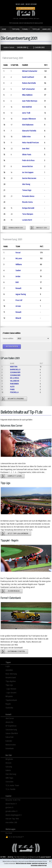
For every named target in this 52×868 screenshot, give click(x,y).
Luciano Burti (27, 220)
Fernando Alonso (28, 196)
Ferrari (18, 253)
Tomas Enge (27, 190)
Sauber (18, 271)
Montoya (14, 367)
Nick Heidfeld (27, 107)
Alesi (12, 387)
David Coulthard (28, 77)
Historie (8, 763)
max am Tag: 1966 (12, 819)
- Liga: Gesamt (11, 693)
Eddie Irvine (26, 137)
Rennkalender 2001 (16, 228)
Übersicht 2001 (41, 228)
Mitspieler (9, 696)
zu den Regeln (14, 591)
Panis (12, 390)
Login (8, 666)
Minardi (18, 318)
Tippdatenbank (11, 700)
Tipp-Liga (9, 685)
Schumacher (15, 372)
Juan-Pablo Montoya (30, 101)
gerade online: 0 (11, 811)
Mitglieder (9, 759)
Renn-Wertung (11, 674)
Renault (18, 288)
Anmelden (9, 670)
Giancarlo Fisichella (29, 131)
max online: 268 (11, 822)
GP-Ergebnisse (11, 726)
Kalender (9, 741)
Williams (19, 265)
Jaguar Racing (21, 294)
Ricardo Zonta (27, 202)
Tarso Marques (28, 214)
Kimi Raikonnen (28, 125)
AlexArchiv (9, 722)
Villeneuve (15, 381)
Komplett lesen (15, 476)
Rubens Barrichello (29, 83)
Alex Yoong (26, 184)
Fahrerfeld (9, 737)
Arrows (18, 306)
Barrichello (15, 370)
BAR (17, 282)
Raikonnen (14, 384)
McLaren (19, 259)
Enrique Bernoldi (28, 208)
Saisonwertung (11, 730)
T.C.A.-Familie (10, 789)
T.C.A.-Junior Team (12, 786)
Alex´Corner (10, 718)
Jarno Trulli (26, 113)
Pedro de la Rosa (28, 160)
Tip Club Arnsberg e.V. (22, 857)
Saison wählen (8, 338)
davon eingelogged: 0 (14, 815)
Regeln (8, 704)
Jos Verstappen (28, 172)
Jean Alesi (26, 149)
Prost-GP (19, 300)
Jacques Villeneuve (29, 119)
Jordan (18, 277)
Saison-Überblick (12, 733)
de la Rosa (14, 378)
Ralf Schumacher (28, 89)
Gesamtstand (11, 678)
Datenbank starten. (16, 651)
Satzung (9, 767)
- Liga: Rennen (11, 689)
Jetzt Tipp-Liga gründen (18, 534)
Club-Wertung (11, 774)
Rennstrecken (11, 745)
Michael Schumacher (30, 71)
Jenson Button (27, 166)
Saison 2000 (22, 47)
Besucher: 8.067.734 (13, 800)
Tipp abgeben (11, 681)
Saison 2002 (40, 47)
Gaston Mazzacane (29, 178)
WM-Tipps (9, 778)
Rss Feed (9, 833)
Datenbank (10, 749)
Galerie (8, 770)
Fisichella (14, 392)
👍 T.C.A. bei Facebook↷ (15, 837)
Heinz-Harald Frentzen (30, 143)
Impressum (35, 857)
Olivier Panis (27, 155)
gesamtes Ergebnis (16, 399)
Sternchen (9, 782)
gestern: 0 (9, 808)
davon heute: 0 (11, 804)
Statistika (9, 708)
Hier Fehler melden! (27, 8)
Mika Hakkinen (27, 95)
